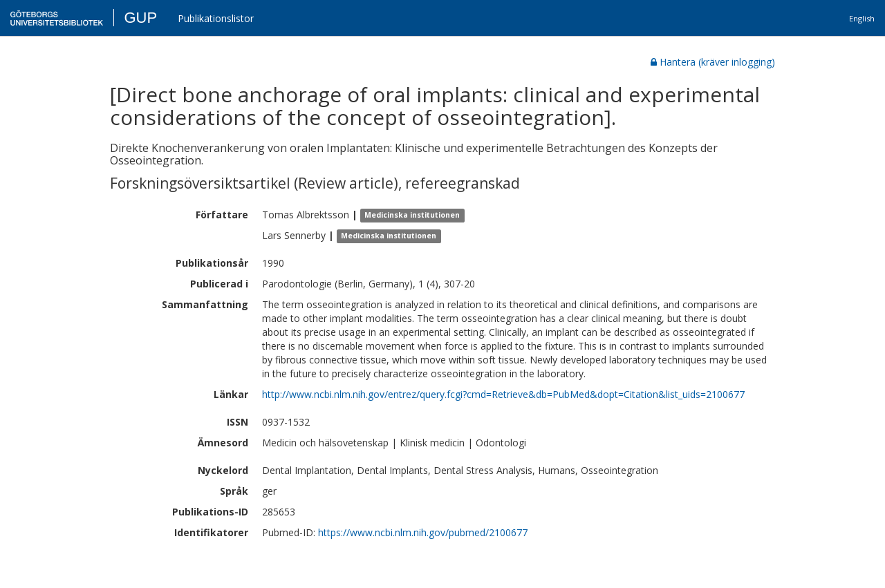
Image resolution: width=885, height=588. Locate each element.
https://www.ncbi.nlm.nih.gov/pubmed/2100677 (423, 532)
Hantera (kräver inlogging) (713, 62)
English (862, 18)
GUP (140, 18)
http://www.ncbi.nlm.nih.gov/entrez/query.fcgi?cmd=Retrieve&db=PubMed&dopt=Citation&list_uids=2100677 (503, 394)
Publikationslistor (216, 18)
